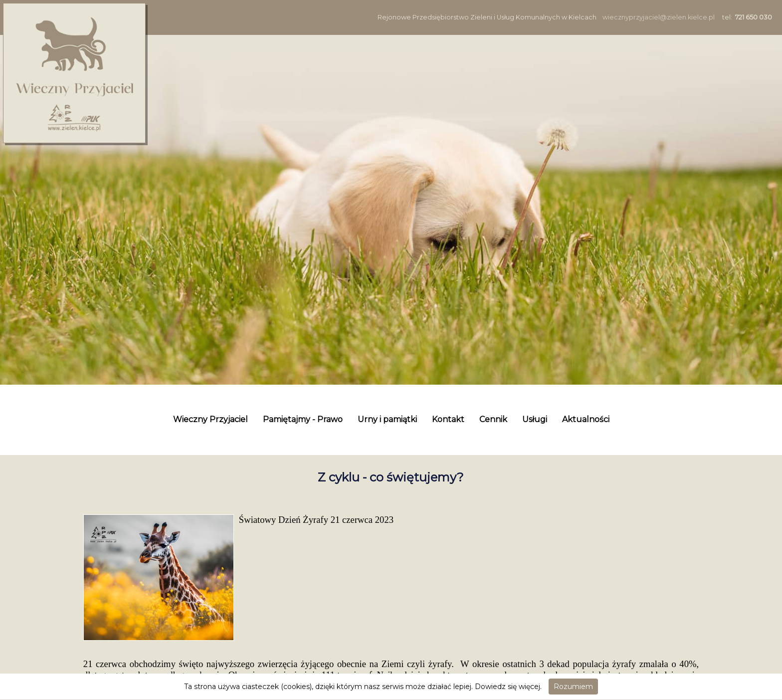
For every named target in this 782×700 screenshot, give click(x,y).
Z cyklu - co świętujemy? (391, 477)
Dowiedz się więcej (507, 687)
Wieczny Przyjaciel (210, 419)
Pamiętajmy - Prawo (303, 419)
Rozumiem (573, 687)
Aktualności (586, 419)
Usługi (535, 419)
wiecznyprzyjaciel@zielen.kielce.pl (659, 17)
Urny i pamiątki (387, 419)
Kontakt (448, 419)
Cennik (493, 419)
